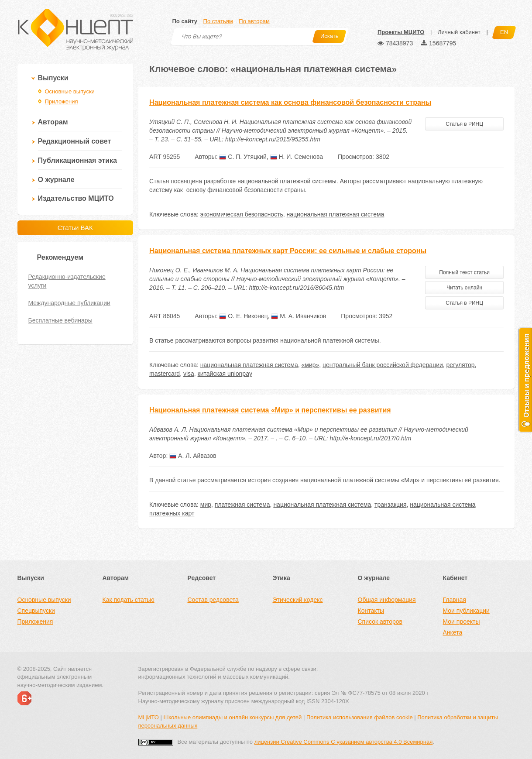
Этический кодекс (298, 600)
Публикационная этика (77, 160)
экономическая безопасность (242, 214)
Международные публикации (69, 303)
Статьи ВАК (75, 228)
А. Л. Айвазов (193, 456)
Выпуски (53, 78)
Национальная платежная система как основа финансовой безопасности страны (290, 102)
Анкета (453, 632)
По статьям (218, 21)
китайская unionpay (225, 374)
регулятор (461, 365)
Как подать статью (129, 600)
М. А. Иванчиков (299, 316)
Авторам (53, 122)
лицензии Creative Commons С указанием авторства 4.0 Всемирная (344, 742)
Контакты (371, 611)
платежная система (242, 505)
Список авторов (380, 622)
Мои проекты (462, 622)
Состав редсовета (213, 600)
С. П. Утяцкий (243, 157)
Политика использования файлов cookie (360, 717)
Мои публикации (466, 611)
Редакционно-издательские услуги (67, 281)
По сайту (185, 21)
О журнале (56, 180)
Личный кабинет (459, 32)
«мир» (310, 365)
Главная (455, 600)
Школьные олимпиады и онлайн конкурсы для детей (232, 717)
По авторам (254, 21)
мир (206, 505)
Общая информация (387, 600)
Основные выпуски (70, 91)
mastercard (165, 374)
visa (189, 374)
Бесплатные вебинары (60, 320)
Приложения (62, 101)
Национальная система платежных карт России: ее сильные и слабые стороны (288, 251)
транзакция (390, 505)
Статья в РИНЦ (464, 124)
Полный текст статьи (464, 272)
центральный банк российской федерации (383, 365)
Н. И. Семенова (297, 157)
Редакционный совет (75, 141)
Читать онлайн (464, 288)
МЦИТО (149, 717)
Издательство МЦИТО (76, 198)
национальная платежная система (336, 214)
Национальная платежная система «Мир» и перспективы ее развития (270, 410)
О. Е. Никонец (243, 316)
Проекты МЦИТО (401, 32)
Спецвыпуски (36, 611)
